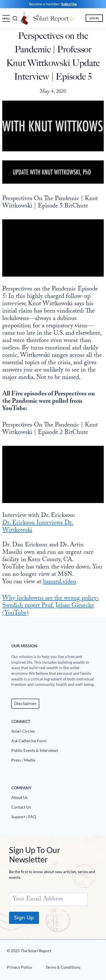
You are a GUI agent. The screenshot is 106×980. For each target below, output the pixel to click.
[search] (14, 18)
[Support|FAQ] (55, 818)
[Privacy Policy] (22, 968)
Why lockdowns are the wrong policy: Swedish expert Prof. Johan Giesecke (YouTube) (50, 606)
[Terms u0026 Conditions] (61, 968)
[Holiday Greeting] (25, 18)
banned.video (60, 582)
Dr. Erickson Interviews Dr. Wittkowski (38, 527)
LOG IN (94, 18)
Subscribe (69, 4)
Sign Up (24, 918)
